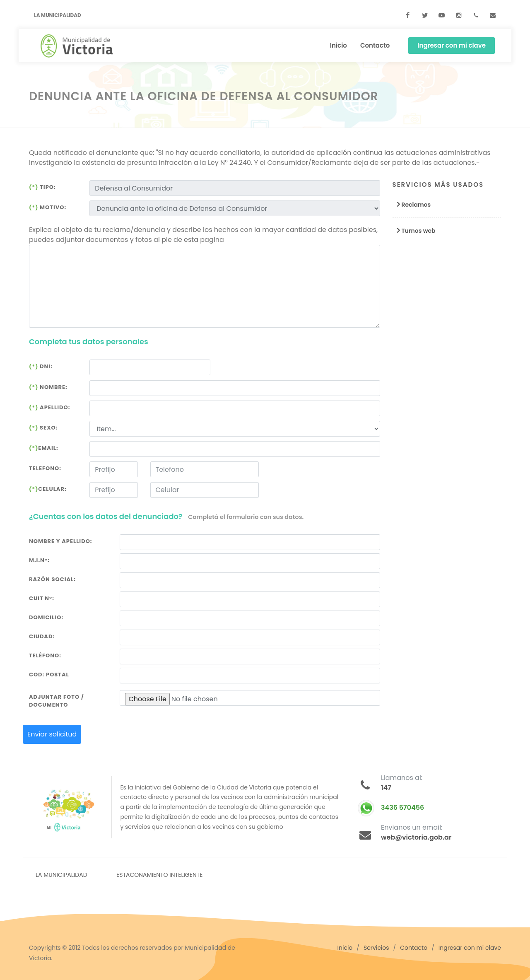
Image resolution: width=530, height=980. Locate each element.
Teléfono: (45, 655)
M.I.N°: (39, 560)
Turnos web (414, 231)
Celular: (48, 489)
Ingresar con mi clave (452, 45)
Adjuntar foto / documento (57, 701)
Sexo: (43, 428)
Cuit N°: (42, 598)
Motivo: (48, 207)
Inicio (345, 948)
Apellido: (49, 407)
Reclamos (412, 205)
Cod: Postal (49, 675)
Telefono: (45, 468)
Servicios (376, 948)
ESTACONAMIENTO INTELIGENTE (160, 875)
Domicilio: (46, 617)
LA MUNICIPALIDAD (61, 875)
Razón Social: (52, 579)
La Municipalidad (58, 15)
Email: (44, 448)
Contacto (414, 948)
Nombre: (48, 387)
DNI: (41, 366)
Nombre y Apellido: (61, 541)
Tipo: (42, 187)
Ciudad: (42, 636)
